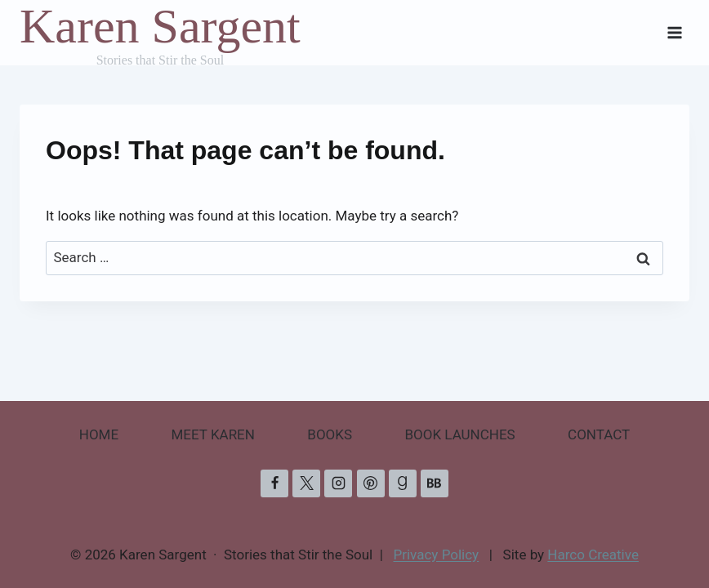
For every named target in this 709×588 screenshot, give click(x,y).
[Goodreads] (403, 483)
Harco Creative (593, 555)
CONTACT (599, 434)
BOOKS (330, 434)
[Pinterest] (371, 483)
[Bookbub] (435, 483)
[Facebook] (274, 483)
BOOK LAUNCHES (459, 434)
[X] (306, 483)
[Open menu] (674, 32)
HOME (99, 434)
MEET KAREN (213, 434)
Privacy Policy (437, 555)
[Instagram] (338, 483)
